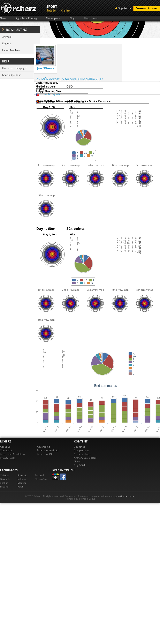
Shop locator (91, 18)
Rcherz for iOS (45, 454)
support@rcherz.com (123, 496)
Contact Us (6, 450)
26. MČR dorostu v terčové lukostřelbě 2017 (70, 79)
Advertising (43, 447)
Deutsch (5, 479)
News (3, 18)
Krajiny (66, 10)
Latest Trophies (11, 50)
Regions (7, 43)
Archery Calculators (85, 458)
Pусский (39, 475)
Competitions (82, 450)
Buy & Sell (80, 465)
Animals (7, 37)
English (4, 483)
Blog (72, 18)
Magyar (22, 483)
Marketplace (53, 18)
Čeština (4, 475)
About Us (5, 447)
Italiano (22, 479)
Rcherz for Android (48, 450)
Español (5, 487)
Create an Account (147, 8)
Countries (79, 447)
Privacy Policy (8, 458)
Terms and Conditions (13, 454)
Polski (21, 487)
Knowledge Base (12, 75)
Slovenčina (41, 479)
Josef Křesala (46, 68)
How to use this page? (15, 68)
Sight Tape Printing (26, 18)
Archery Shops (82, 454)
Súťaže (51, 10)
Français (22, 475)
